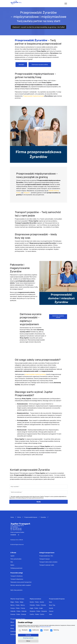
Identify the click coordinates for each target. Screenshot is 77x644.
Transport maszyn (45, 559)
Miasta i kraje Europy (17, 599)
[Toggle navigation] (66, 4)
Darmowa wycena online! (58, 317)
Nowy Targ (52, 605)
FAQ (12, 562)
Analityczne (34, 630)
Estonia (56, 191)
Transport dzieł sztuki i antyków (48, 562)
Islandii (51, 191)
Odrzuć (28, 641)
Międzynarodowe (35, 599)
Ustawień (45, 630)
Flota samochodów (16, 559)
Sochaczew (14, 634)
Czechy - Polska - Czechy (37, 614)
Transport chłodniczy (16, 576)
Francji (18, 193)
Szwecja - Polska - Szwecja (18, 614)
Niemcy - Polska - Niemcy (18, 605)
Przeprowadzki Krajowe (57, 599)
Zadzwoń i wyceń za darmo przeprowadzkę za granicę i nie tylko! (39, 27)
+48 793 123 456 (17, 530)
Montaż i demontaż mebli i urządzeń (21, 585)
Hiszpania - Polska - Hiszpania (38, 611)
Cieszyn (51, 611)
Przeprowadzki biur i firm (46, 556)
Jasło (51, 614)
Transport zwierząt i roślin (47, 565)
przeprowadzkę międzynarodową (35, 374)
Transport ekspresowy (17, 579)
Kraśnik (51, 608)
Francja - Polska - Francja (18, 608)
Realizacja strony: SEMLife (17, 540)
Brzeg (12, 628)
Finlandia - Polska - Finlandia (38, 605)
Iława (50, 602)
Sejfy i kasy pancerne (16, 590)
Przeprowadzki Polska (18, 619)
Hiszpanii (27, 193)
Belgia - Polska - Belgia (17, 602)
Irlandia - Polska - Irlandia (37, 602)
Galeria (12, 565)
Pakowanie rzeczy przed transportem (21, 582)
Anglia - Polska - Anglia (36, 608)
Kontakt (21, 65)
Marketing (55, 630)
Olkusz (12, 622)
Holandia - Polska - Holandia (18, 611)
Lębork (12, 625)
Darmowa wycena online (40, 65)
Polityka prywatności (16, 568)
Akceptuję (28, 635)
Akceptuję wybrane (28, 638)
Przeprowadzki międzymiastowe (33, 96)
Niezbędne (23, 630)
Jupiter (12, 556)
